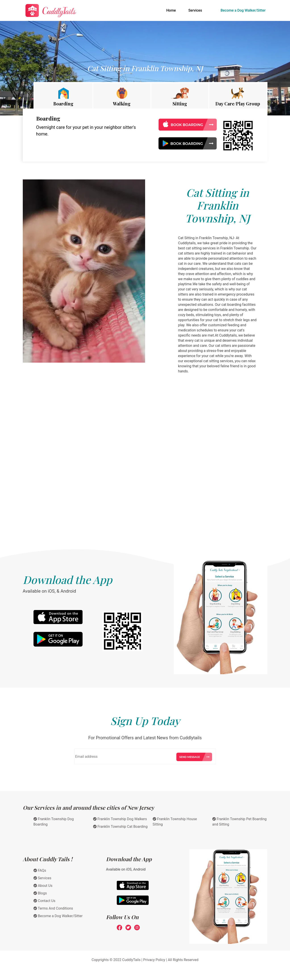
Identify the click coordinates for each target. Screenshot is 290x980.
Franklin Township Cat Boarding (120, 827)
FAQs (40, 870)
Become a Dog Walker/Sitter (243, 10)
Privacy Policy (154, 960)
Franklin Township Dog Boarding (54, 822)
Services (195, 10)
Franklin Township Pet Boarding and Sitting (240, 822)
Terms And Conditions (53, 908)
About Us (43, 886)
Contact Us (45, 901)
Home (172, 10)
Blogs (40, 893)
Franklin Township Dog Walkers (120, 819)
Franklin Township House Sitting (175, 822)
